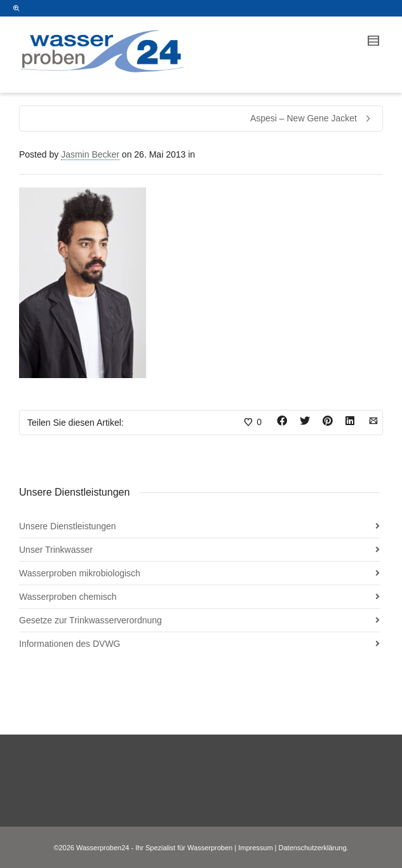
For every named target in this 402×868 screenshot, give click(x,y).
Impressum (255, 848)
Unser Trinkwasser (56, 550)
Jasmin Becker (90, 154)
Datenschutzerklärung (313, 848)
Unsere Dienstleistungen (68, 526)
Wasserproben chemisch (68, 597)
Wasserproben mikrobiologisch (80, 573)
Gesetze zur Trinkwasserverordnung (90, 620)
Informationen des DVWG (70, 644)
